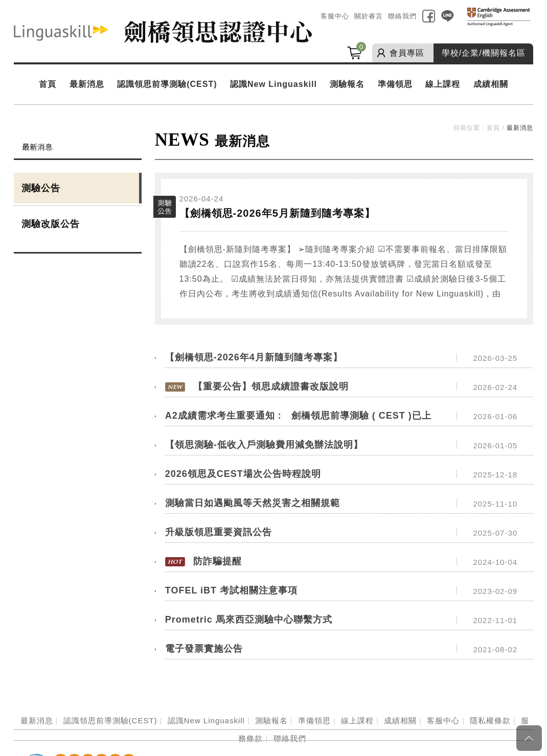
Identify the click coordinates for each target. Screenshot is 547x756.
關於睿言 (369, 16)
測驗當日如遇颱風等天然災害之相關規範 (253, 503)
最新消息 (87, 84)
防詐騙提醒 (218, 561)
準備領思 (395, 84)
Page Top (529, 738)
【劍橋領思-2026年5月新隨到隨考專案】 (277, 213)
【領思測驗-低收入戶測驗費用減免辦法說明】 (264, 445)
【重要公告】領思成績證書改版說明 (271, 386)
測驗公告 (41, 188)
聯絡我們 (402, 16)
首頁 (48, 84)
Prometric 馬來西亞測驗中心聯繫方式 (249, 620)
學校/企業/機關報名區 (484, 53)
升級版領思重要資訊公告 (219, 532)
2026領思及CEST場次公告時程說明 (243, 474)
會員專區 (407, 53)
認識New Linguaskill (273, 84)
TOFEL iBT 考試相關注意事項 (231, 590)
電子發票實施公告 (204, 649)
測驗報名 (347, 84)
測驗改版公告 (51, 224)
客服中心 (335, 16)
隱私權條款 (490, 720)
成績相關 (491, 84)
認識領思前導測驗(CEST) (167, 84)
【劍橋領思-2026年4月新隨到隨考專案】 (254, 357)
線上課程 (443, 84)
